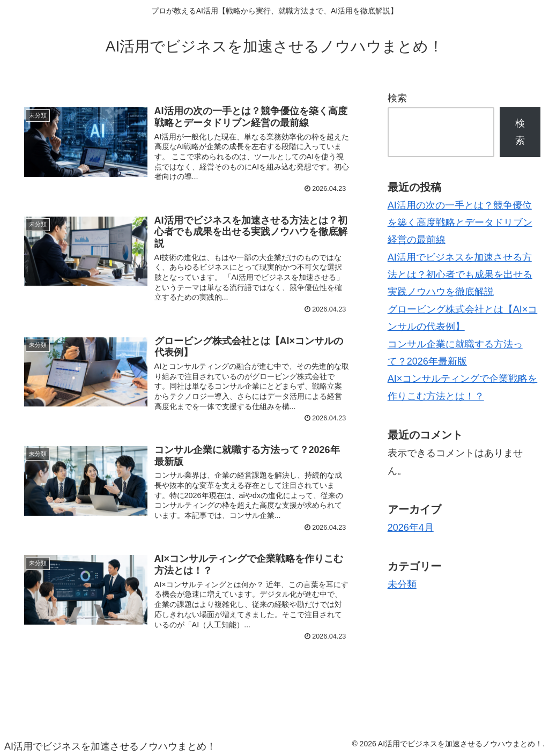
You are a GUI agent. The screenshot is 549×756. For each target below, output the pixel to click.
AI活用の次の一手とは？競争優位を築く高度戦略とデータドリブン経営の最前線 (460, 223)
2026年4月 (411, 528)
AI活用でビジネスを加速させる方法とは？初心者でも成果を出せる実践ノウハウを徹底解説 (460, 275)
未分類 (402, 584)
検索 (397, 98)
